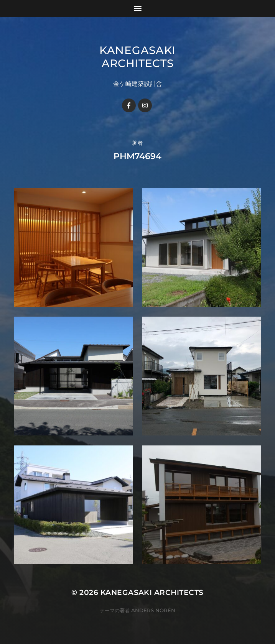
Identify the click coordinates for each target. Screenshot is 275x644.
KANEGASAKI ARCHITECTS (137, 57)
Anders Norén (153, 610)
